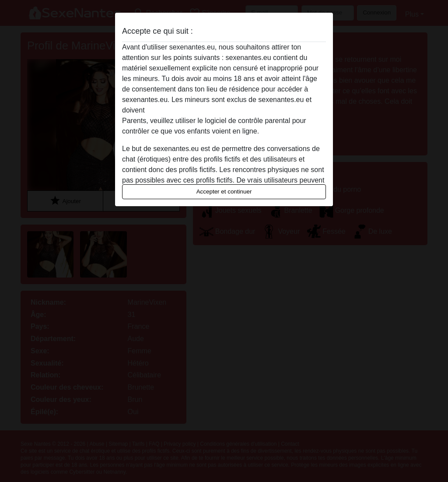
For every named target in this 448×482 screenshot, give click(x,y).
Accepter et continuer (224, 192)
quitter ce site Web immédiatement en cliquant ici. (224, 110)
